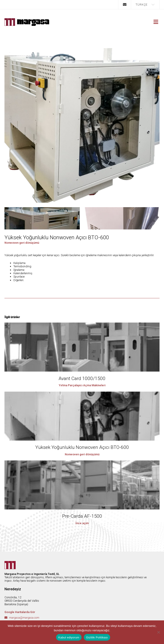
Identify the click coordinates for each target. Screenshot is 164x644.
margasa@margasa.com (24, 618)
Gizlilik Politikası (97, 637)
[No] (158, 632)
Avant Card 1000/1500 (82, 378)
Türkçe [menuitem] (142, 5)
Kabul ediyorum (69, 637)
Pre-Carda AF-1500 (82, 516)
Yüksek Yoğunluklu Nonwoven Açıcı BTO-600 (82, 447)
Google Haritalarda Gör (20, 612)
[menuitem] (145, 5)
